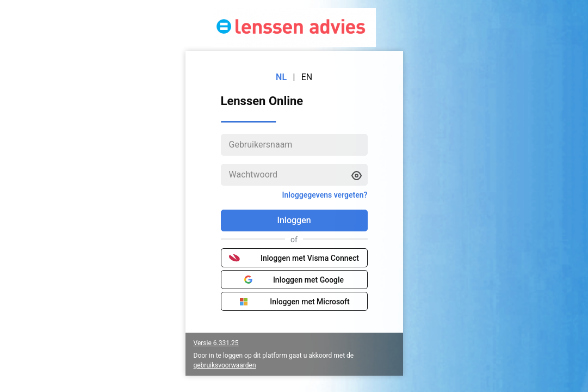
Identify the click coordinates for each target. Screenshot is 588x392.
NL (281, 77)
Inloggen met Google (294, 280)
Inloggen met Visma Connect (294, 258)
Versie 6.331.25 (216, 343)
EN (307, 77)
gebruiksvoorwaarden (225, 365)
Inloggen (294, 220)
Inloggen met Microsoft (294, 302)
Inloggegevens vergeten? (324, 195)
